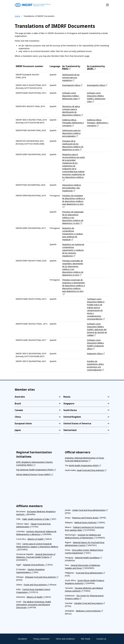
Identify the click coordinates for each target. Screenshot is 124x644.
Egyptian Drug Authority (34, 565)
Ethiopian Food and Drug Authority (41, 577)
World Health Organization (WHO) (84, 465)
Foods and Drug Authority (35, 585)
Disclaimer (22, 639)
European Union (23, 423)
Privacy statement (41, 639)
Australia (20, 397)
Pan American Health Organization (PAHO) (35, 470)
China (18, 417)
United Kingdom (72, 417)
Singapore (69, 404)
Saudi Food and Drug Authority (90, 470)
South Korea (70, 410)
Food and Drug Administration (89, 573)
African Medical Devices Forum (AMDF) (33, 474)
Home (17, 16)
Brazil (18, 404)
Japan (18, 430)
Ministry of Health (35, 539)
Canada (19, 410)
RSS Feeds (86, 639)
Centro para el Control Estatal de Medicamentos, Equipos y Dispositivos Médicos (37, 545)
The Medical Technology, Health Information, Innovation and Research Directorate (34, 605)
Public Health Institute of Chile (36, 519)
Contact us (101, 639)
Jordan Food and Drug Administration (89, 510)
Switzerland (70, 430)
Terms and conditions (65, 639)
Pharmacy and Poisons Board (85, 518)
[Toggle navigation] (107, 5)
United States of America (77, 423)
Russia (67, 397)
